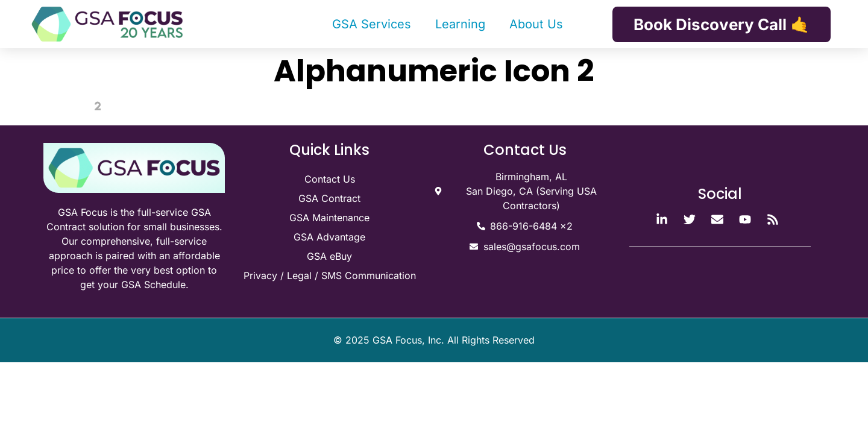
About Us (536, 24)
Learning (460, 24)
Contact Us (330, 179)
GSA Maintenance (329, 218)
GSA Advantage (329, 237)
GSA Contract (329, 198)
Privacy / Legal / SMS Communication (330, 275)
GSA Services (372, 24)
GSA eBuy (329, 256)
